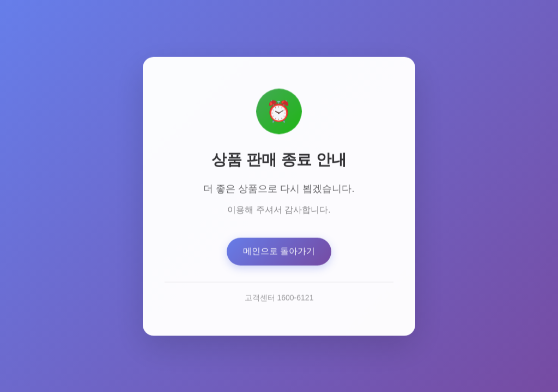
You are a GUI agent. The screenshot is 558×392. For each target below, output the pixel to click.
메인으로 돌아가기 (279, 252)
